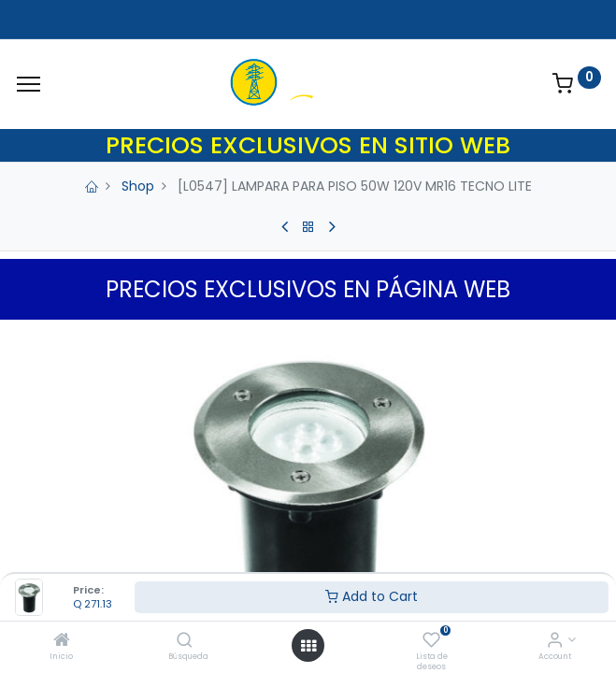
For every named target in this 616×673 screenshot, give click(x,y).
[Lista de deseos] (431, 641)
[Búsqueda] (185, 641)
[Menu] (29, 84)
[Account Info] (555, 641)
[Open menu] (308, 646)
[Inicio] (62, 641)
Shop (138, 186)
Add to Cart (372, 596)
